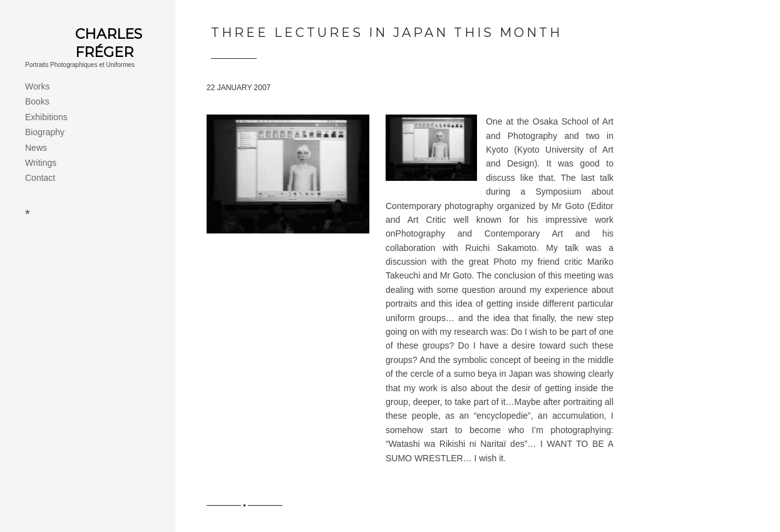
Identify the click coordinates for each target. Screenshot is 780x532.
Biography (45, 132)
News (36, 148)
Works (37, 86)
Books (37, 101)
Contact (40, 178)
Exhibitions (46, 117)
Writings (41, 163)
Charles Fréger (109, 43)
